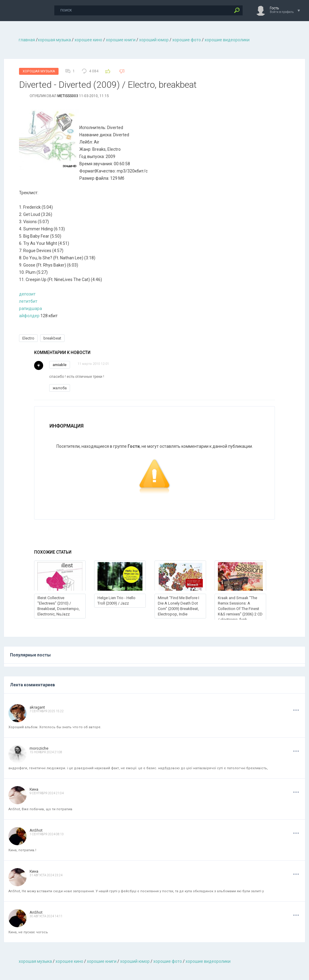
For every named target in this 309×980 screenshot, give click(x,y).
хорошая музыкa (54, 40)
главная (27, 40)
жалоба (60, 388)
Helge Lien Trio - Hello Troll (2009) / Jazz (116, 601)
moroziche (39, 748)
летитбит (28, 301)
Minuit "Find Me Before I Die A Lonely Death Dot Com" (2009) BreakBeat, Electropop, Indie (178, 606)
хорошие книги (121, 40)
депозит (27, 294)
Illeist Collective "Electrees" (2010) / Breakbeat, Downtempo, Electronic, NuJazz (59, 606)
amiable (60, 365)
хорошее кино (88, 40)
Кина (34, 789)
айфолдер (30, 316)
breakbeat (52, 338)
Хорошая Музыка (39, 71)
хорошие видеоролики (227, 40)
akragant (37, 707)
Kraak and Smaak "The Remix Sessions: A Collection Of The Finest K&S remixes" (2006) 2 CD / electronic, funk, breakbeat (240, 611)
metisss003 (68, 96)
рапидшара (30, 308)
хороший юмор (154, 40)
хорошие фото (187, 40)
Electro (28, 338)
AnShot (36, 830)
